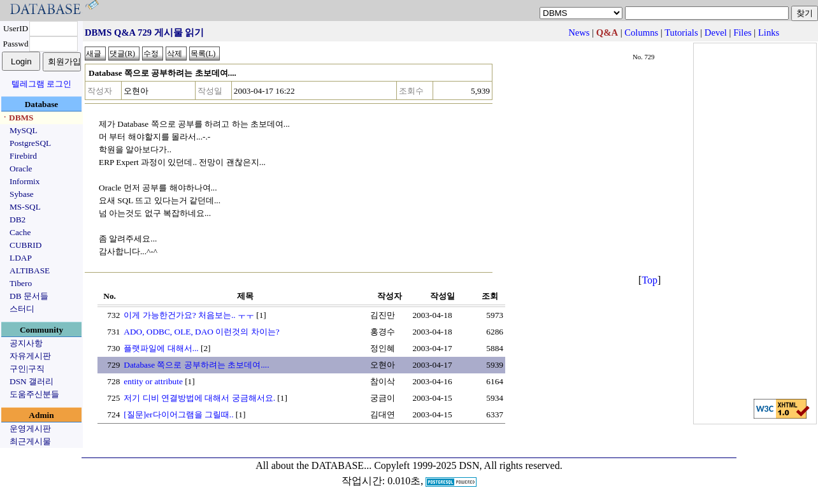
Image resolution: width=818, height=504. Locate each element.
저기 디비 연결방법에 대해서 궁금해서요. (199, 398)
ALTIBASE (30, 270)
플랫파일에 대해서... (161, 348)
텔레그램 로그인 (41, 84)
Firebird (23, 156)
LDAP (21, 258)
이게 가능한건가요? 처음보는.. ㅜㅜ (189, 315)
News (579, 32)
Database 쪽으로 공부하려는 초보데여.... (196, 365)
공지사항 (26, 343)
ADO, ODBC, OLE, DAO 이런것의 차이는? (201, 332)
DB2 (18, 220)
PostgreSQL (30, 143)
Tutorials (681, 32)
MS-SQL (25, 207)
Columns (641, 32)
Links (769, 32)
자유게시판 (30, 356)
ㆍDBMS (17, 118)
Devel (716, 32)
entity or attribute (153, 381)
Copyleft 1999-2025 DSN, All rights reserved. (468, 465)
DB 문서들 (29, 296)
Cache (20, 232)
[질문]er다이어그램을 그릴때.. (178, 414)
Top (649, 280)
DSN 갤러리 (32, 381)
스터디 (22, 309)
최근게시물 (30, 441)
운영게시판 (30, 428)
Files (743, 32)
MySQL (24, 130)
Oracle (21, 169)
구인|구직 (27, 369)
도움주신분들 (34, 394)
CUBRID (25, 245)
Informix (25, 181)
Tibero (21, 283)
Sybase (22, 194)
